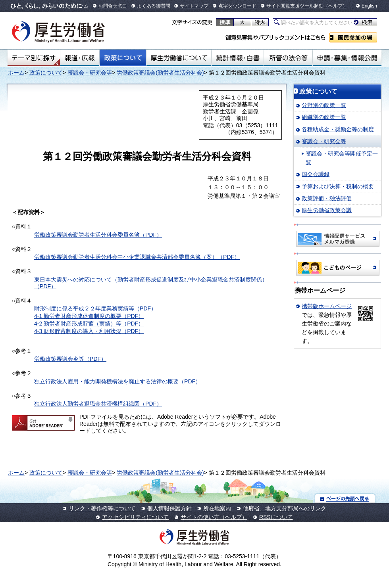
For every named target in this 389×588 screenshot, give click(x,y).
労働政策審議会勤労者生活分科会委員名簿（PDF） (98, 235)
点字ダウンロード (237, 6)
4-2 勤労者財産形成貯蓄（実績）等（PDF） (89, 324)
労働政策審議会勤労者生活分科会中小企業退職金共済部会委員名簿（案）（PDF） (137, 257)
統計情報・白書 (238, 58)
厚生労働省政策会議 (327, 210)
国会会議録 (316, 174)
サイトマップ (194, 6)
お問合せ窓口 (113, 6)
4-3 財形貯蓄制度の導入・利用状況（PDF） (89, 331)
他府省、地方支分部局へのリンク (285, 508)
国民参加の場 (353, 37)
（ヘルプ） (335, 6)
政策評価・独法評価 (327, 198)
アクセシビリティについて (135, 517)
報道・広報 (80, 58)
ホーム (16, 73)
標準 (225, 22)
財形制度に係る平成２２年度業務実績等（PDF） (95, 308)
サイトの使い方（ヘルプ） (214, 517)
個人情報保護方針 (169, 508)
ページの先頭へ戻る (345, 498)
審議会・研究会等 (90, 73)
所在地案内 (217, 508)
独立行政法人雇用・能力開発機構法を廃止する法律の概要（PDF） (117, 381)
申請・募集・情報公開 (347, 58)
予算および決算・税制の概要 (338, 186)
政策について (123, 58)
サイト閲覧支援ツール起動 (295, 6)
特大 (260, 22)
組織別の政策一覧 (324, 117)
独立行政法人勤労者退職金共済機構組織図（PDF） (98, 404)
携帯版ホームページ (327, 306)
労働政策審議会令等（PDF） (70, 359)
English (369, 6)
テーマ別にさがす (34, 58)
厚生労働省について (179, 58)
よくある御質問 (154, 6)
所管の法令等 (288, 58)
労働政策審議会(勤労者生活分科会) (160, 73)
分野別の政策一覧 (324, 105)
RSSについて (276, 517)
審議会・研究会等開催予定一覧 (342, 158)
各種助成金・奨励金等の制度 (338, 129)
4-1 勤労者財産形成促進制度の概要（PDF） (89, 316)
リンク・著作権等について (102, 508)
